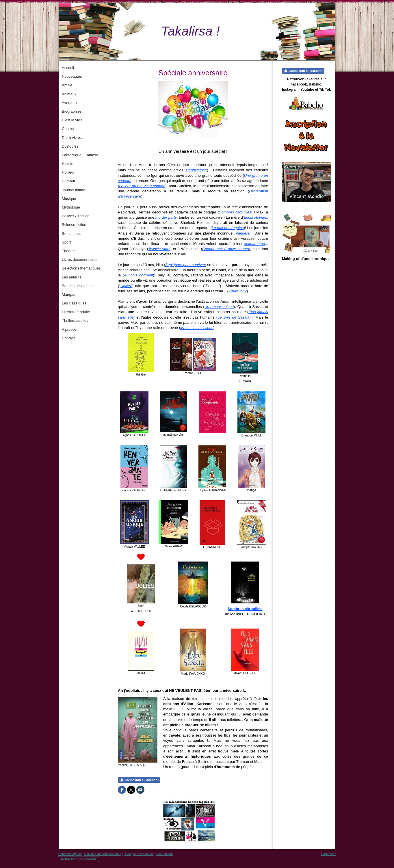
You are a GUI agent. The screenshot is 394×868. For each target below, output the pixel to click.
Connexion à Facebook (139, 780)
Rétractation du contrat (78, 859)
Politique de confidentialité (103, 854)
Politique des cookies (139, 854)
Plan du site (165, 854)
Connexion (329, 854)
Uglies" (126, 286)
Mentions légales (70, 854)
